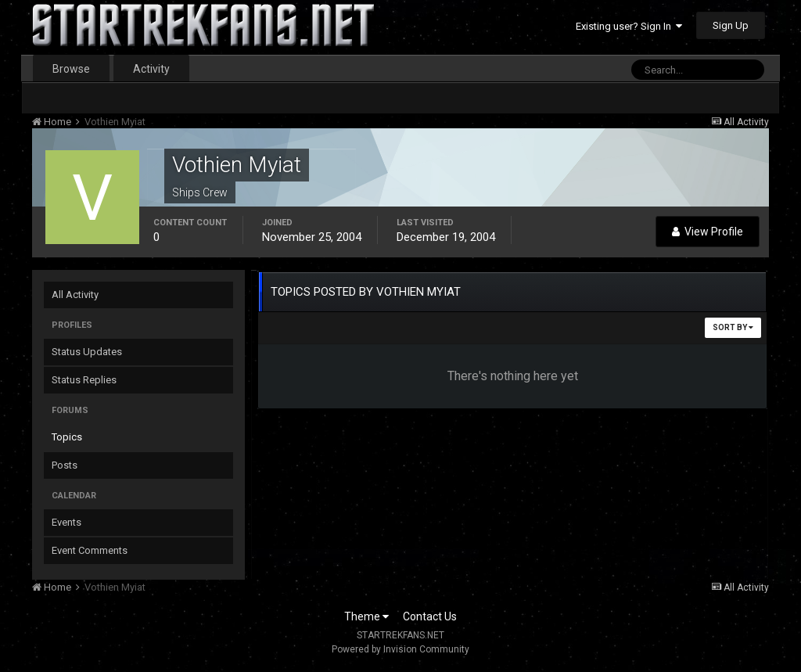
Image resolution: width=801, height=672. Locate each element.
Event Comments (90, 550)
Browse (71, 69)
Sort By (733, 327)
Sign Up (731, 25)
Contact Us (430, 616)
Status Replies (84, 380)
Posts (65, 465)
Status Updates (87, 352)
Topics (67, 437)
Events (66, 522)
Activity (151, 69)
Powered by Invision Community (400, 649)
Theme (366, 616)
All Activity (75, 295)
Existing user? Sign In (629, 26)
